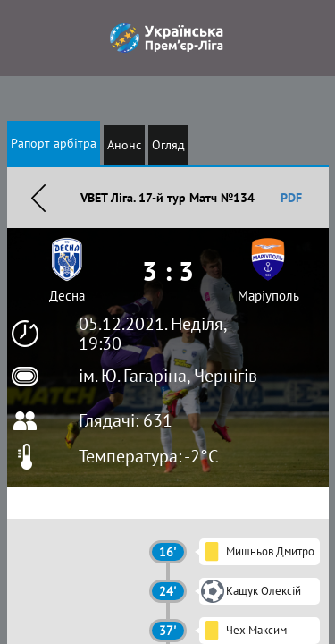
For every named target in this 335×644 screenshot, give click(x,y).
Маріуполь (268, 296)
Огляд (168, 145)
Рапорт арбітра (54, 143)
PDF (291, 198)
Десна (67, 296)
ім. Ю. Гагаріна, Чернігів (168, 376)
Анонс (124, 145)
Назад (38, 198)
